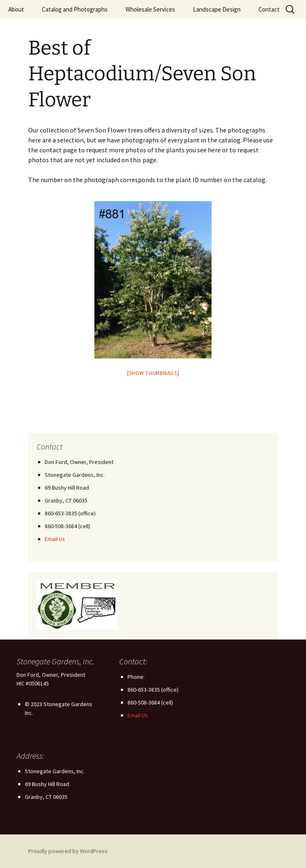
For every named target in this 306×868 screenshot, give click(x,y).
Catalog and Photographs (75, 9)
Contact (269, 9)
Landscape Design (217, 9)
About (16, 9)
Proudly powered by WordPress (68, 851)
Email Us (55, 539)
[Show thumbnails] (153, 373)
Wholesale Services (150, 9)
